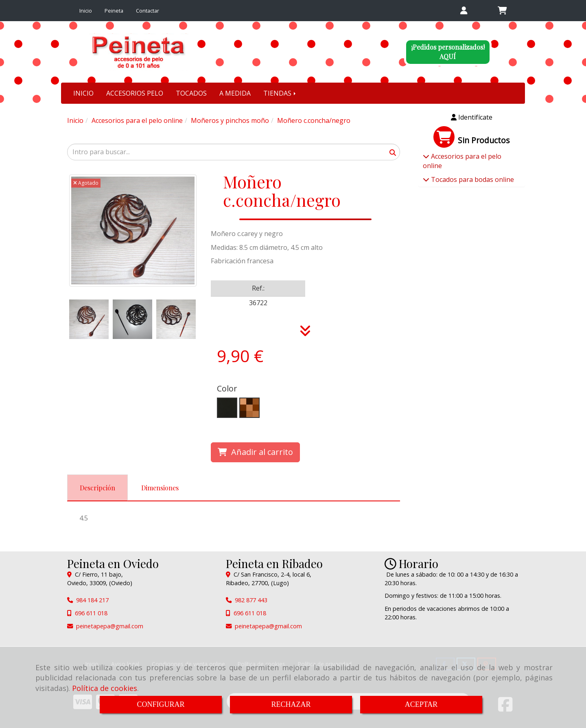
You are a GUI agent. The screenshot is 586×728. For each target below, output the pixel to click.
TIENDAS (280, 93)
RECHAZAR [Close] (291, 704)
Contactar (148, 11)
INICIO (83, 93)
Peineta (114, 11)
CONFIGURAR (161, 704)
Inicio (86, 11)
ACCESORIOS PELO (135, 93)
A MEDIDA (235, 93)
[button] (464, 11)
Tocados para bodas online (472, 179)
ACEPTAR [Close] (421, 704)
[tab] (97, 488)
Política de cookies (105, 688)
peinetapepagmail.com (110, 626)
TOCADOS (191, 93)
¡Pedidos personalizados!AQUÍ (448, 52)
